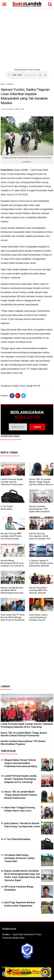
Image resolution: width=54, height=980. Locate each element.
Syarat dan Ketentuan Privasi (27, 934)
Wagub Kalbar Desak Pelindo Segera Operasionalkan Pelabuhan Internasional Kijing (21, 763)
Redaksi (6, 934)
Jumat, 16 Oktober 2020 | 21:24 (12, 109)
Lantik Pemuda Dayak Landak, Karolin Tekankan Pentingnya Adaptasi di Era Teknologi (12, 484)
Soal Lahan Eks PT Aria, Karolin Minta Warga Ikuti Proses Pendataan (13, 617)
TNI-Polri (10, 84)
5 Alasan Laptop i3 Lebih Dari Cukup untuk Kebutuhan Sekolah (41, 563)
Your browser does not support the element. (27, 75)
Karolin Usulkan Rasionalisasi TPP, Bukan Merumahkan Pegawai (40, 510)
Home (3, 84)
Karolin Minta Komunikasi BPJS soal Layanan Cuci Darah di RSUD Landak (12, 564)
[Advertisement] (27, 38)
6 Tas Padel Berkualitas (7, 508)
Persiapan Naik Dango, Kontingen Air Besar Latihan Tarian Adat (19, 858)
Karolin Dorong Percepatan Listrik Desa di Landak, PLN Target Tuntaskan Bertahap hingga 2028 (41, 539)
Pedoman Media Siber (13, 938)
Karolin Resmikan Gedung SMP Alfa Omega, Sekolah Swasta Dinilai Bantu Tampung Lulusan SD (40, 593)
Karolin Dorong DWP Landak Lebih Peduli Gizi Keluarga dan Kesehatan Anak (11, 537)
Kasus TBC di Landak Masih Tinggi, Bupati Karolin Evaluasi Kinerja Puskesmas (41, 483)
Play (46, 972)
